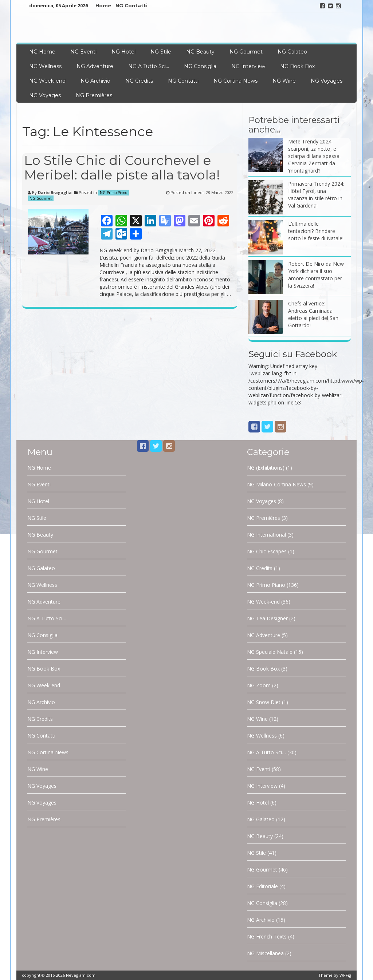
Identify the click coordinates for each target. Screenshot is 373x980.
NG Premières (94, 95)
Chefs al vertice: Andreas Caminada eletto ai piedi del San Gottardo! (313, 314)
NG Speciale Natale (270, 652)
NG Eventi (83, 52)
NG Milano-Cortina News (276, 484)
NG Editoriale (262, 886)
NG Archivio (95, 81)
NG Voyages (327, 81)
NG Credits (139, 81)
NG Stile (161, 52)
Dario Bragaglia (55, 192)
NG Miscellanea (265, 953)
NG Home (42, 52)
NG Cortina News (235, 81)
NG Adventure (95, 66)
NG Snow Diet (264, 702)
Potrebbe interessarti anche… (294, 125)
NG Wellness (45, 66)
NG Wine (284, 81)
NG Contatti (131, 5)
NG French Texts (267, 936)
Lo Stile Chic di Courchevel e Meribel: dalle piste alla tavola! (122, 167)
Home (103, 5)
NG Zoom (259, 685)
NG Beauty (200, 52)
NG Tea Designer (267, 618)
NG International (266, 535)
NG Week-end (47, 81)
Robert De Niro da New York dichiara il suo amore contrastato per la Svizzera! (316, 275)
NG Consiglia (200, 66)
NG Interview (248, 66)
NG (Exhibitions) (266, 468)
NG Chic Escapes (267, 551)
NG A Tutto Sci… (149, 66)
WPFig (345, 975)
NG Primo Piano (113, 193)
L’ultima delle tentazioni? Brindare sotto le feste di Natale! (316, 231)
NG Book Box (297, 66)
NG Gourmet (246, 52)
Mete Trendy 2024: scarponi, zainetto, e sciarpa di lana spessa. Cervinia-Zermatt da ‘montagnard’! (314, 156)
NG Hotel (123, 52)
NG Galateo (292, 52)
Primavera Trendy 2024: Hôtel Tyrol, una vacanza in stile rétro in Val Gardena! (316, 195)
